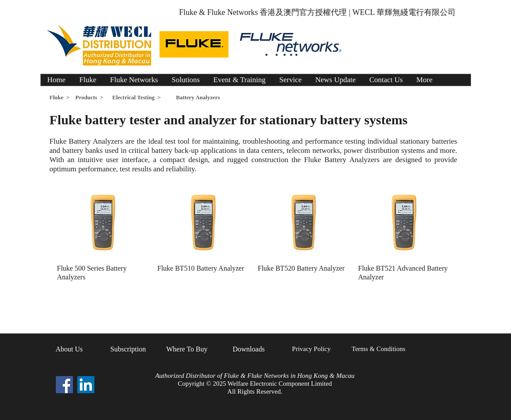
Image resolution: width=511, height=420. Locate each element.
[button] (186, 80)
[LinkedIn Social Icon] (86, 385)
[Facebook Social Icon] (64, 385)
